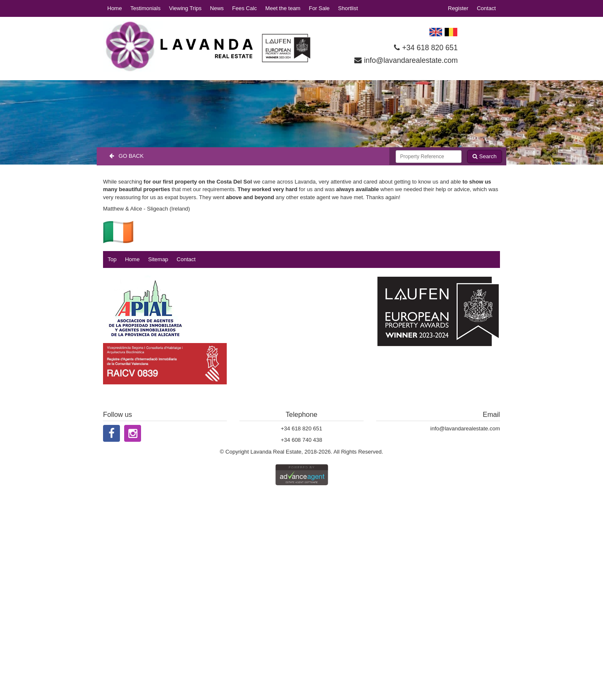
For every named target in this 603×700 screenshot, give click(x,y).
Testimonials (146, 8)
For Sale (319, 8)
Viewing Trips (185, 8)
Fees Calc (245, 8)
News (217, 8)
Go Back (126, 156)
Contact (486, 8)
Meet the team (283, 8)
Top (112, 259)
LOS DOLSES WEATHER (484, 42)
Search (485, 156)
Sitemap (158, 259)
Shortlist (348, 8)
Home (115, 8)
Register (458, 8)
